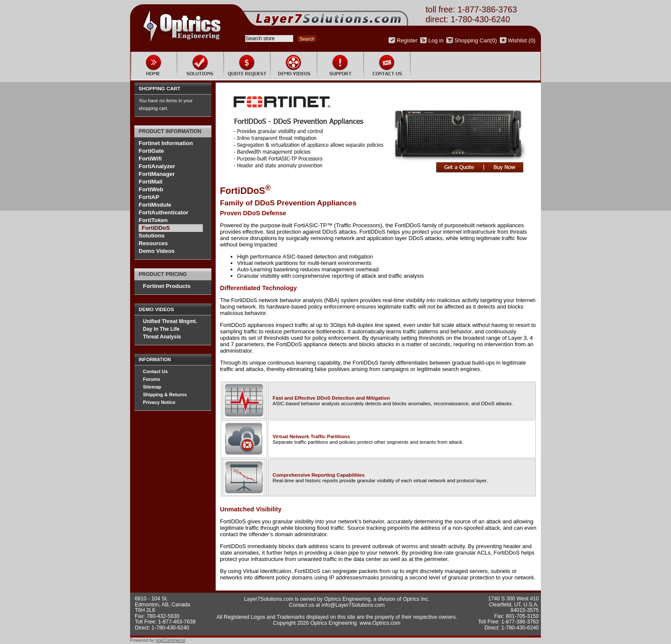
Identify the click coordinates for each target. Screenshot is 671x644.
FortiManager (157, 174)
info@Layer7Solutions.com (353, 605)
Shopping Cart (472, 40)
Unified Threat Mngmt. (170, 321)
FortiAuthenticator (163, 212)
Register (407, 40)
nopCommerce (170, 640)
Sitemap (152, 387)
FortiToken (153, 220)
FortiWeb (151, 189)
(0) (493, 40)
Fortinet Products (167, 286)
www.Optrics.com (380, 623)
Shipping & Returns (165, 395)
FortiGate (151, 151)
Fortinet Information (166, 143)
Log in (436, 40)
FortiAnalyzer (157, 166)
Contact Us (155, 371)
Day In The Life (161, 329)
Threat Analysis (162, 337)
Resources (153, 243)
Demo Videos (157, 251)
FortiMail (151, 182)
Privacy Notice (159, 402)
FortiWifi (150, 159)
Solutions (152, 236)
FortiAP (149, 197)
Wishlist (518, 40)
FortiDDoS (156, 228)
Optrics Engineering (347, 599)
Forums (151, 379)
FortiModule (155, 205)
